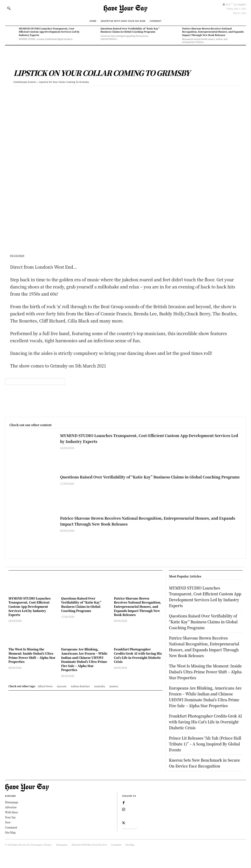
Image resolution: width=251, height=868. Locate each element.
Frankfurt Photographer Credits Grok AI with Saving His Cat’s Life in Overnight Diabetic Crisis (138, 655)
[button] (9, 8)
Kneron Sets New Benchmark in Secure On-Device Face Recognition (206, 775)
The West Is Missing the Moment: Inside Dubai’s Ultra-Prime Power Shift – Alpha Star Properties (32, 655)
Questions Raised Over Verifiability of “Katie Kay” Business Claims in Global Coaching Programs (130, 30)
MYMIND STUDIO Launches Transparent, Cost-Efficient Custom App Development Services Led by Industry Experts (49, 32)
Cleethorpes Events (25, 82)
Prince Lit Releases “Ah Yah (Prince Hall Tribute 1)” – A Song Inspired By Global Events (205, 755)
